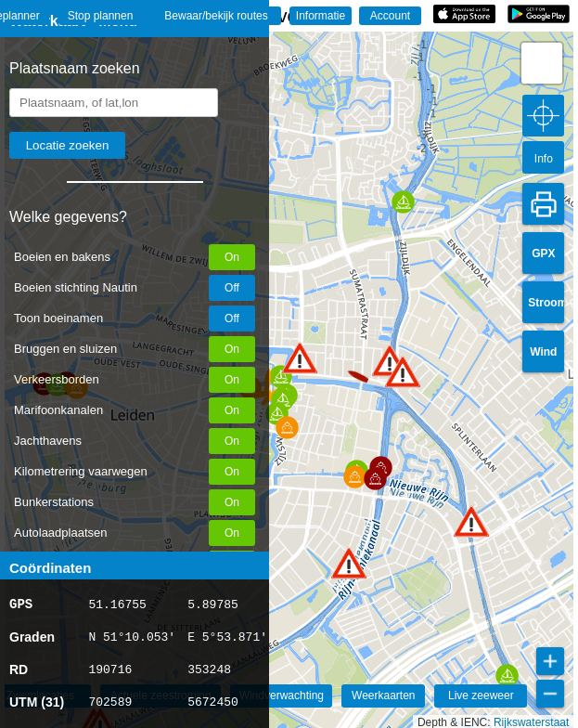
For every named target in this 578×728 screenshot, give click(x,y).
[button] (349, 563)
